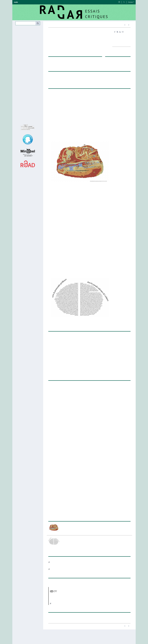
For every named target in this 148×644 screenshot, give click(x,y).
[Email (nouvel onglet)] (123, 32)
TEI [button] (121, 42)
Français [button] (130, 2)
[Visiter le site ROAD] (28, 164)
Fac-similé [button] (121, 39)
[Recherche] (26, 23)
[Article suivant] (129, 25)
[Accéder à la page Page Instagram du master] (119, 2)
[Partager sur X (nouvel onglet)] (117, 32)
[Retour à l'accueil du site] (74, 12)
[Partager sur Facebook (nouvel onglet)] (115, 32)
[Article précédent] (125, 25)
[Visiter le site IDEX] (28, 139)
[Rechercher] (38, 23)
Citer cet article (121, 35)
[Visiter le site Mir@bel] (28, 152)
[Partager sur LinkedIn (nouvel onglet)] (120, 32)
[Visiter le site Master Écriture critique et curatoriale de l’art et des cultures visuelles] (28, 127)
